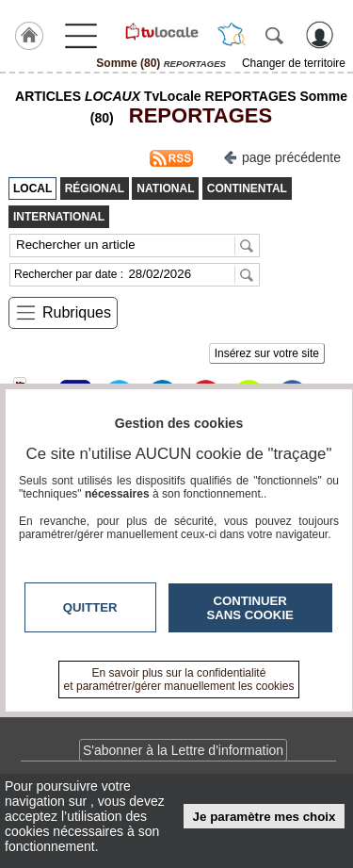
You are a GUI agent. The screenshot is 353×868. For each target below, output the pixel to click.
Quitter (90, 607)
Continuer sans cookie (250, 608)
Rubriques (77, 312)
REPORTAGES (195, 115)
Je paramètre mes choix (265, 817)
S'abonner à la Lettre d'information (183, 750)
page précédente (282, 156)
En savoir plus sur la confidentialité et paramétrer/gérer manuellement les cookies (179, 680)
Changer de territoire (294, 63)
